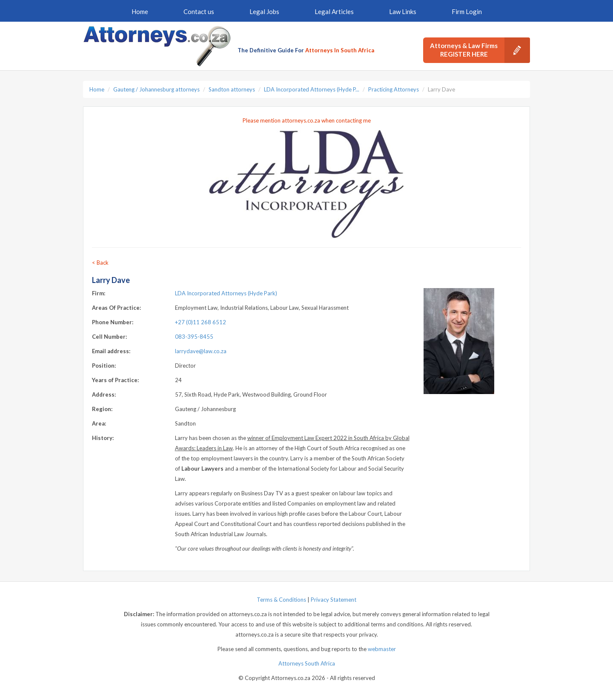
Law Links (403, 11)
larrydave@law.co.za (201, 351)
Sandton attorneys (232, 89)
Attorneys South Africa (307, 663)
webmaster (382, 649)
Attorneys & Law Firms (480, 50)
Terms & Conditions (281, 600)
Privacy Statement (334, 600)
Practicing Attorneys (394, 89)
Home (140, 11)
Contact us (199, 11)
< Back (100, 263)
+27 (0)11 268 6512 (201, 322)
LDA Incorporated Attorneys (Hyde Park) (226, 293)
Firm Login (467, 11)
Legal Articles (334, 11)
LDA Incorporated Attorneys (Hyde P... (312, 89)
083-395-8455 (194, 337)
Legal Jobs (264, 11)
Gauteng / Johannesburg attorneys (156, 89)
